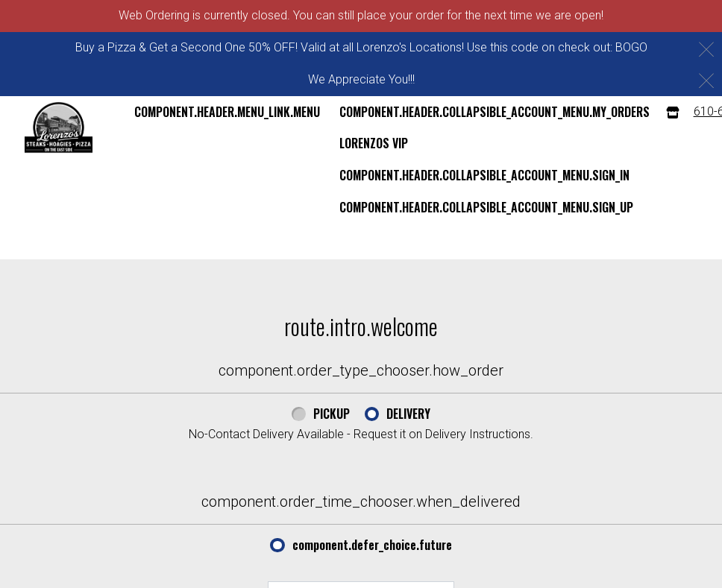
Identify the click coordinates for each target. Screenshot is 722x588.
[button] (59, 127)
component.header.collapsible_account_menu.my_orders (495, 112)
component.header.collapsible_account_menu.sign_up (486, 207)
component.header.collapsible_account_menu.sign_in (484, 175)
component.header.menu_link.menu (227, 112)
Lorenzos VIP (374, 143)
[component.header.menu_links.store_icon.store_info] (673, 112)
